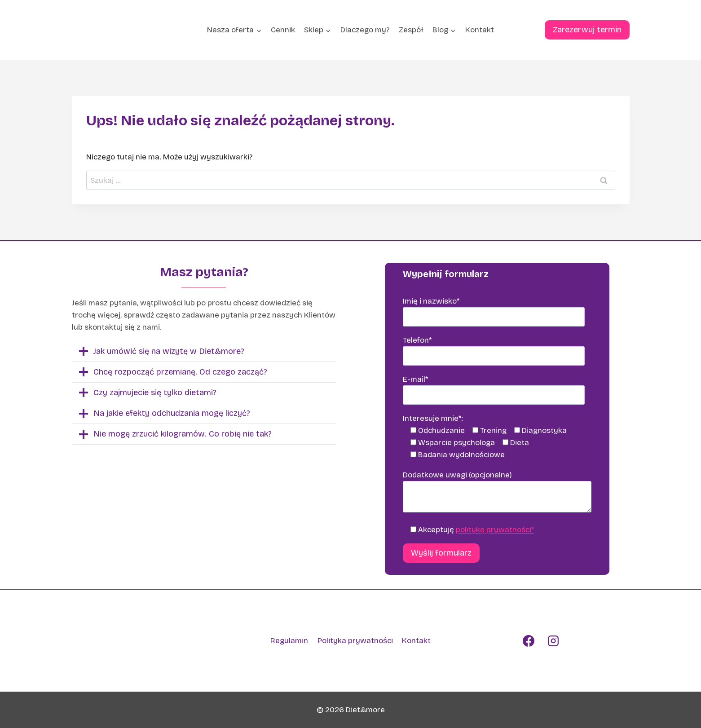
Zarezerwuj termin (587, 30)
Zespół (411, 30)
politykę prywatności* (495, 530)
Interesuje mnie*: (433, 418)
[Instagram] (553, 641)
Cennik (283, 30)
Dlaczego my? (365, 30)
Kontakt (480, 30)
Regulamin (289, 641)
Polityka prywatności (355, 641)
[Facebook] (529, 641)
